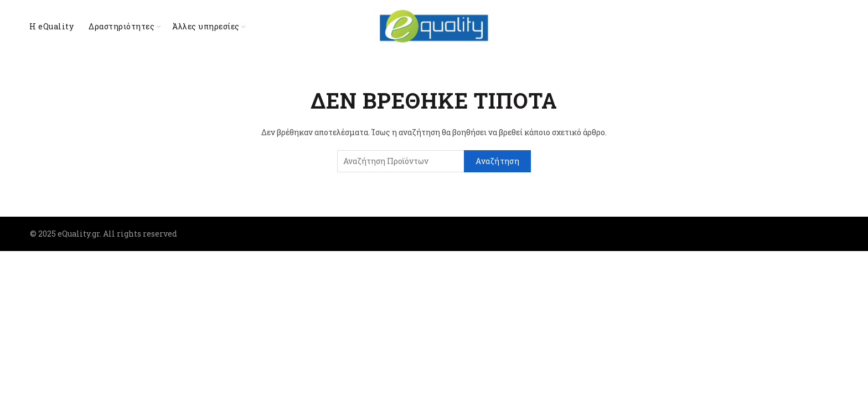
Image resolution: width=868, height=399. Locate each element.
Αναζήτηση (497, 161)
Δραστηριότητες (122, 26)
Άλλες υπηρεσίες (206, 26)
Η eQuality (51, 26)
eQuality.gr (79, 234)
